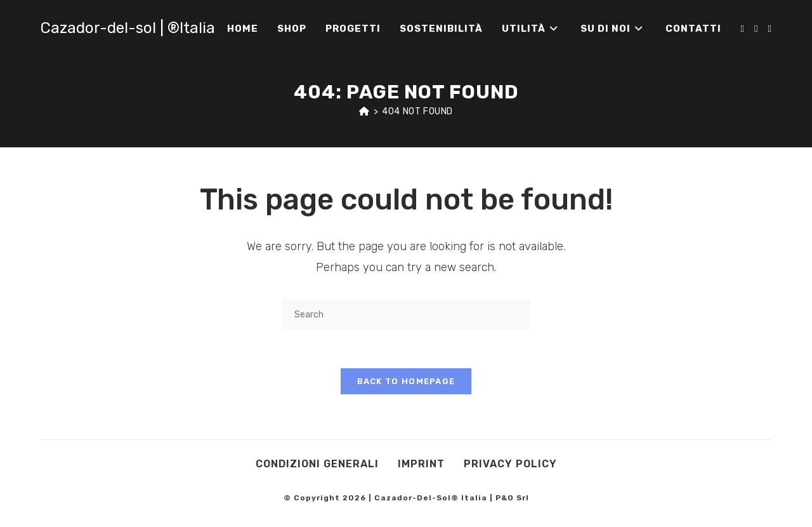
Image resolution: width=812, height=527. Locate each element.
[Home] (364, 111)
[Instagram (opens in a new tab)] (756, 29)
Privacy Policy (510, 464)
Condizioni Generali (317, 464)
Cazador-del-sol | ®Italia (128, 28)
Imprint (421, 464)
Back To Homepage (406, 381)
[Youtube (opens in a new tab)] (770, 29)
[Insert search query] (406, 315)
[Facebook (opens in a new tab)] (743, 29)
